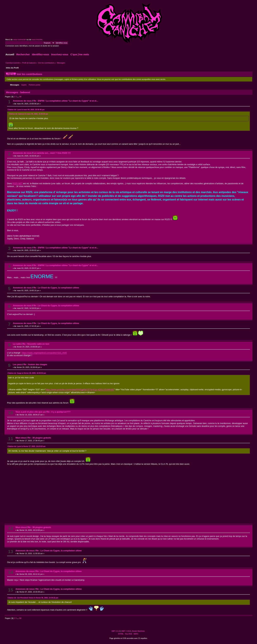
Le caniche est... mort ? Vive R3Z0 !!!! (52, 153)
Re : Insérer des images (35, 364)
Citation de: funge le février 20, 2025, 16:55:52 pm (27, 373)
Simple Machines (138, 631)
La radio (17, 344)
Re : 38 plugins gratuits (40, 438)
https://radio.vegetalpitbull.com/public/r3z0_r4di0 (44, 353)
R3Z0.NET (18, 183)
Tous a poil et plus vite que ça (30, 412)
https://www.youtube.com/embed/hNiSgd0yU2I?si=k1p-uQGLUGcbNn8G (80, 390)
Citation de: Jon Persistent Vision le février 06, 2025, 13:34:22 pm (33, 598)
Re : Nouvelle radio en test (36, 344)
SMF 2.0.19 (116, 631)
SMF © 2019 (126, 631)
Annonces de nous (22, 101)
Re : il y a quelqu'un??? (59, 412)
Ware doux (21, 438)
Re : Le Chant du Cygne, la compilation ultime (56, 288)
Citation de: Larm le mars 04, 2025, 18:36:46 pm (26, 110)
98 (20, 97)
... (18, 97)
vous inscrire (37, 40)
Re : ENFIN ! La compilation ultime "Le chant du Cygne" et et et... (66, 101)
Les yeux (17, 364)
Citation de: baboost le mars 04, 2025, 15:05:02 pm (29, 114)
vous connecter (20, 40)
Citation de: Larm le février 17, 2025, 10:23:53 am (26, 446)
